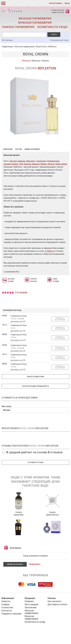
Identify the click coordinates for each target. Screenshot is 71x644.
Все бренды (7, 40)
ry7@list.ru (49, 263)
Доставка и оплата (57, 616)
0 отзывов (21, 304)
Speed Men (19, 527)
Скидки (5, 616)
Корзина (67, 12)
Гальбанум (41, 173)
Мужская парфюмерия (35, 23)
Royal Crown (41, 47)
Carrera (19, 524)
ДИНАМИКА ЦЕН (18, 334)
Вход (67, 3)
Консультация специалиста (36, 398)
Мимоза (36, 176)
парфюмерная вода (12, 322)
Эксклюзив (30, 619)
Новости (6, 613)
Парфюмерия (8, 47)
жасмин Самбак (11, 176)
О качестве (7, 619)
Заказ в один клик (35, 389)
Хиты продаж (32, 616)
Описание (8, 161)
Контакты (7, 623)
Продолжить (35, 576)
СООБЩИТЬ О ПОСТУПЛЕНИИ (60, 331)
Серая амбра (61, 176)
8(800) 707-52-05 (58, 12)
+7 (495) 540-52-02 (57, 10)
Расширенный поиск (59, 40)
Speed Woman (52, 527)
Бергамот (31, 173)
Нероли (51, 176)
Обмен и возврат (32, 161)
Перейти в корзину (15, 576)
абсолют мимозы (18, 173)
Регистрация (55, 3)
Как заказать (55, 613)
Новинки (29, 613)
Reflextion (52, 47)
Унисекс (45, 61)
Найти (54, 34)
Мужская (36, 61)
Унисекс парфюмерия (18, 27)
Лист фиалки (25, 176)
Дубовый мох (53, 173)
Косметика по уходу (53, 27)
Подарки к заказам (11, 626)
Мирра (44, 176)
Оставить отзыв (35, 474)
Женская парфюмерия (35, 19)
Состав (18, 161)
